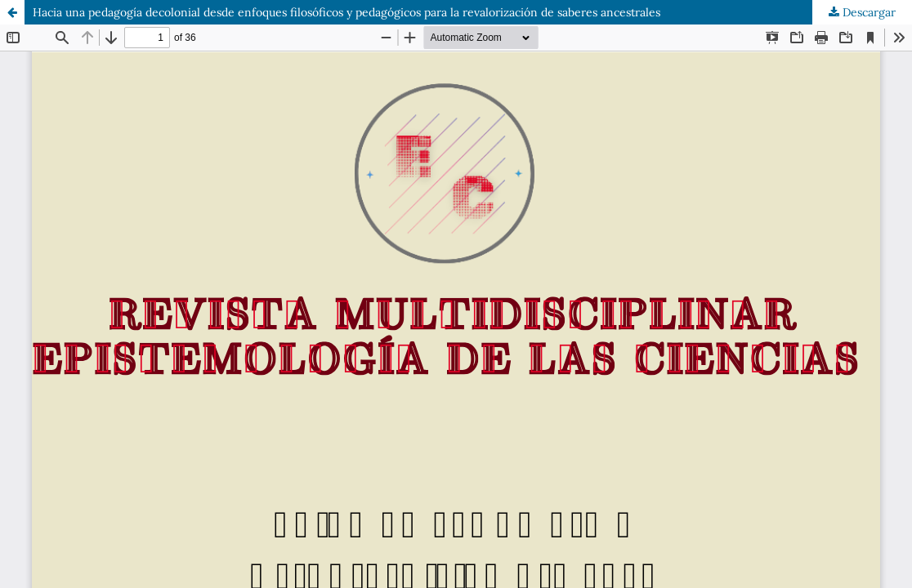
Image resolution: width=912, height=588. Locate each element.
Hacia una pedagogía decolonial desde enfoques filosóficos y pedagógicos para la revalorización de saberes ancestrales (346, 12)
